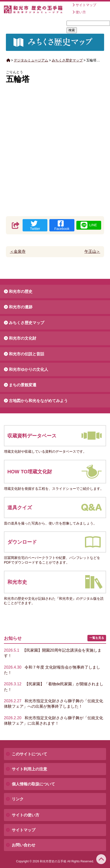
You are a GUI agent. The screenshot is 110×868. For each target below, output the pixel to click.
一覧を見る (97, 638)
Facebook (62, 225)
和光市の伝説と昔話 (27, 354)
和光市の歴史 (21, 292)
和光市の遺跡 (21, 307)
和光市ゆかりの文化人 (28, 369)
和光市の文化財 (23, 338)
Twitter (35, 225)
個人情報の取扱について (33, 784)
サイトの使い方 (26, 815)
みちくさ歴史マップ (67, 60)
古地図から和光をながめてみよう (38, 401)
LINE (89, 225)
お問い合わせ (24, 845)
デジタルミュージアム (31, 60)
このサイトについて (29, 754)
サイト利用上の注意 (29, 769)
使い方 (81, 12)
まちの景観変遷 (23, 385)
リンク (18, 799)
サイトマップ (86, 5)
